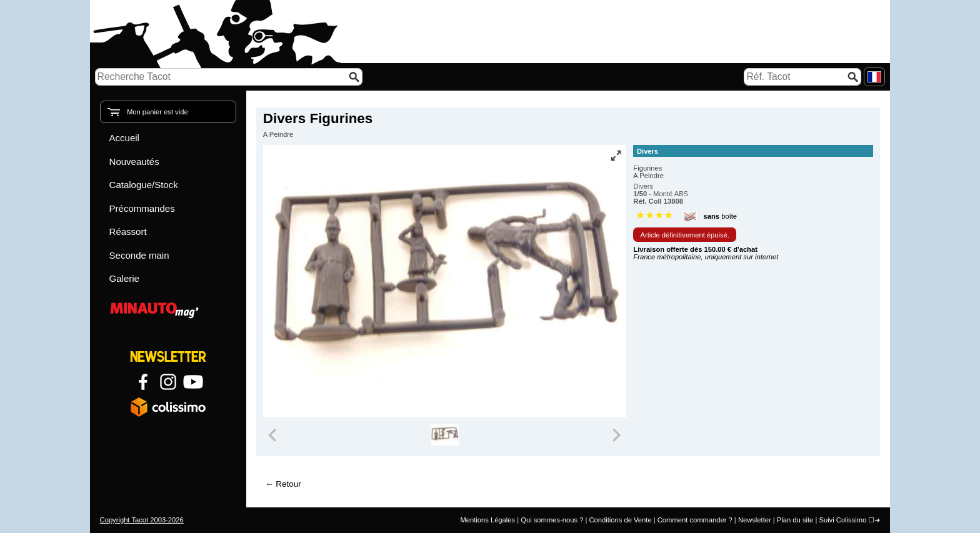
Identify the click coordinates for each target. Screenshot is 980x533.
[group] (445, 435)
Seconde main (139, 255)
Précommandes (142, 208)
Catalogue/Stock (144, 185)
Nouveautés (134, 162)
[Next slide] (616, 435)
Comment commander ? (695, 520)
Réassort (128, 232)
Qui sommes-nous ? (552, 520)
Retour (288, 484)
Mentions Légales (487, 520)
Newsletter (755, 520)
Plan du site (795, 520)
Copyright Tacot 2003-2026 (142, 520)
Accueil (124, 138)
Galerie (124, 278)
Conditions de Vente (620, 520)
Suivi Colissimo (842, 520)
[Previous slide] (274, 435)
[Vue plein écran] (616, 156)
